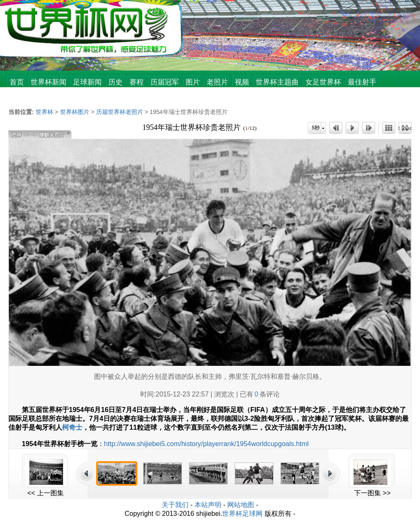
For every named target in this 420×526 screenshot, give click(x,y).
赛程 (136, 82)
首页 (17, 82)
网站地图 (241, 505)
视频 (242, 82)
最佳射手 (362, 82)
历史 (115, 82)
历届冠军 (165, 82)
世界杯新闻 (49, 82)
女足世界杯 (323, 82)
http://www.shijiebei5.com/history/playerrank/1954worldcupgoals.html (206, 444)
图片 (193, 82)
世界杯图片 (75, 112)
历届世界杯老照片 (120, 112)
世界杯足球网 (242, 514)
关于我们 (175, 505)
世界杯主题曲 (277, 82)
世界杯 (45, 112)
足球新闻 (87, 82)
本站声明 (208, 505)
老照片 (217, 82)
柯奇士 (72, 427)
